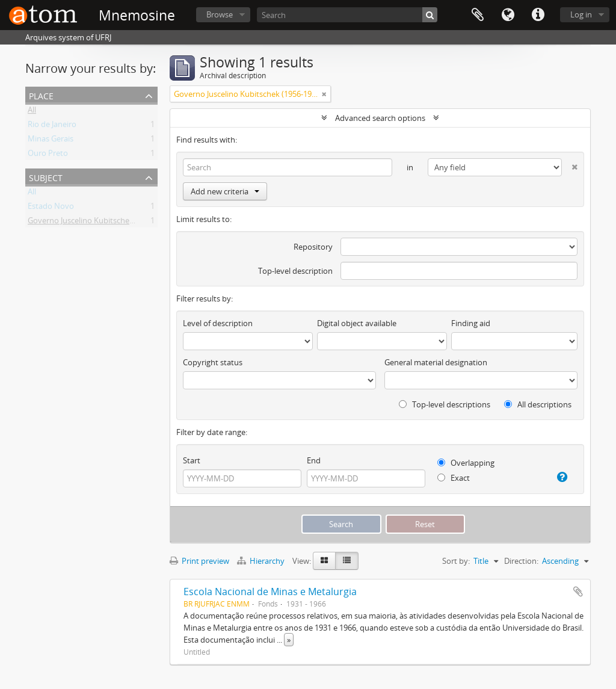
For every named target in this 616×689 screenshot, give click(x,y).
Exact (454, 478)
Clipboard (478, 15)
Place (41, 95)
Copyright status (213, 362)
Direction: (521, 561)
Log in (581, 14)
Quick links (538, 15)
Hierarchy (262, 561)
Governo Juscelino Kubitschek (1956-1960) (102, 223)
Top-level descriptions (445, 404)
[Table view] (347, 561)
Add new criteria (225, 191)
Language (508, 15)
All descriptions (538, 404)
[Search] (347, 15)
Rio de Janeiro (52, 126)
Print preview (199, 561)
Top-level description (295, 271)
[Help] (559, 477)
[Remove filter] (324, 94)
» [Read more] (289, 640)
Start (192, 460)
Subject (46, 177)
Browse (220, 14)
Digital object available (357, 323)
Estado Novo (51, 208)
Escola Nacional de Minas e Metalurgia (270, 592)
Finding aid (471, 323)
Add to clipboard (578, 592)
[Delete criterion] (570, 165)
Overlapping (466, 463)
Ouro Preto (48, 155)
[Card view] (324, 561)
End (314, 460)
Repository (313, 247)
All (32, 112)
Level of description (218, 323)
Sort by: (456, 561)
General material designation (436, 362)
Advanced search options (380, 118)
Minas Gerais (51, 141)
